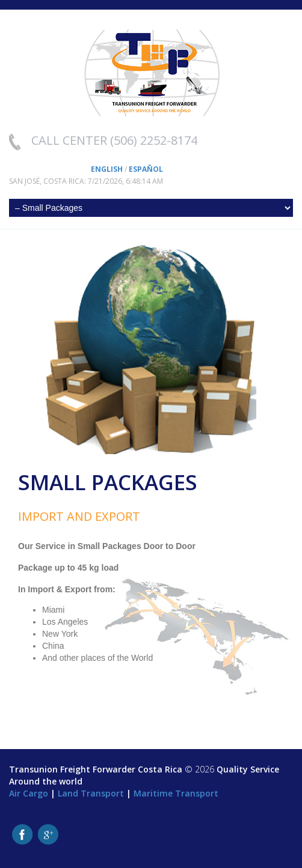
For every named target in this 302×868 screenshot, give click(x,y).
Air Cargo (29, 793)
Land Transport (91, 793)
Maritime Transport (176, 793)
